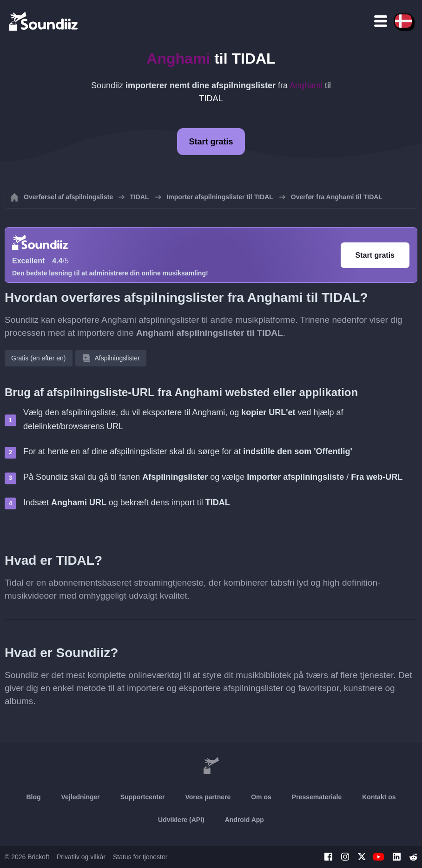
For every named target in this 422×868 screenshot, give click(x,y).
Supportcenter (143, 797)
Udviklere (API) (181, 820)
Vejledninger (81, 797)
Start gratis (211, 142)
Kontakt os (379, 797)
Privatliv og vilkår (81, 857)
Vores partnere (208, 797)
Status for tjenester (140, 857)
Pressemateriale (317, 797)
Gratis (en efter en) (39, 358)
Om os (261, 797)
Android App (244, 820)
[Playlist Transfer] (44, 21)
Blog (33, 797)
